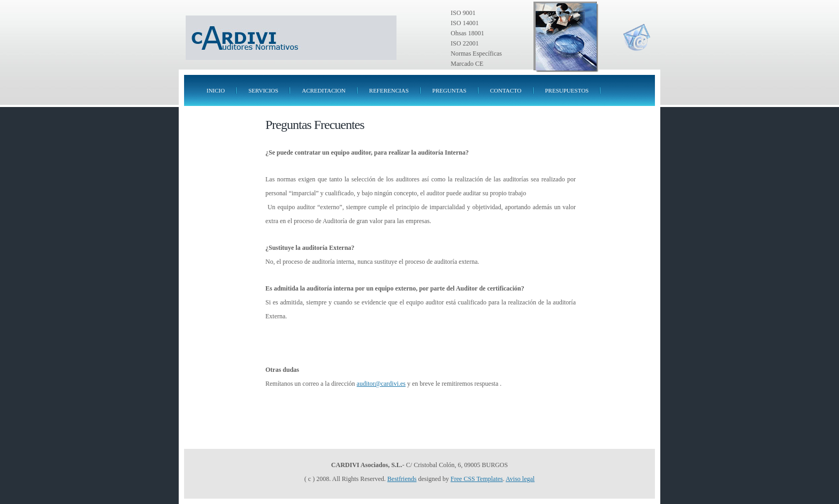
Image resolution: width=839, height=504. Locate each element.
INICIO (216, 90)
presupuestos (567, 90)
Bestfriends (402, 479)
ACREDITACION (324, 90)
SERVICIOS (263, 90)
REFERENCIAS (389, 90)
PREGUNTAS (449, 90)
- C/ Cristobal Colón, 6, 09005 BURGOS (419, 465)
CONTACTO (506, 90)
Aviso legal (520, 479)
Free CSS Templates (477, 479)
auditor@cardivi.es (381, 384)
